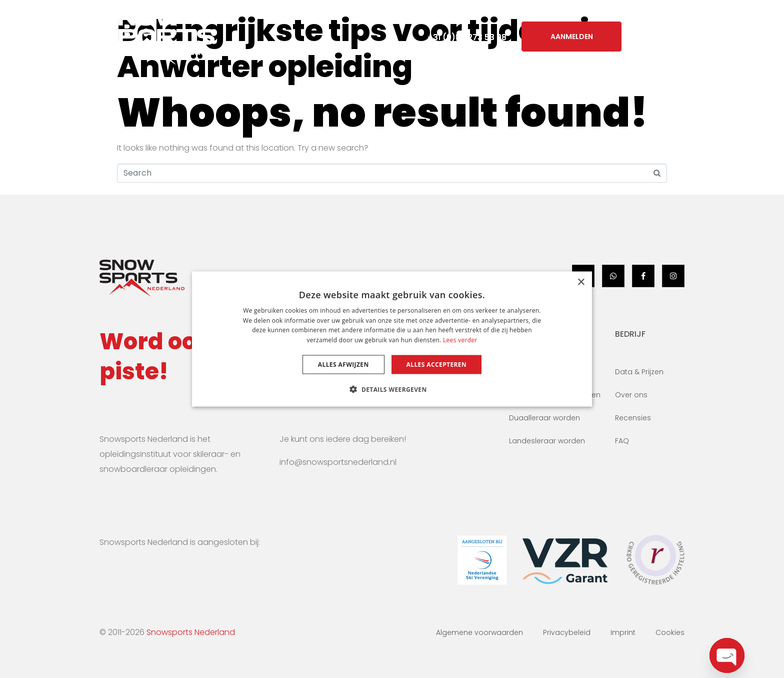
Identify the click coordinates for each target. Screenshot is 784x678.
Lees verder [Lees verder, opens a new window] (460, 340)
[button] (392, 389)
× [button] (581, 282)
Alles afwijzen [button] (343, 365)
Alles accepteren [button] (437, 365)
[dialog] (392, 339)
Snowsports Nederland (191, 632)
